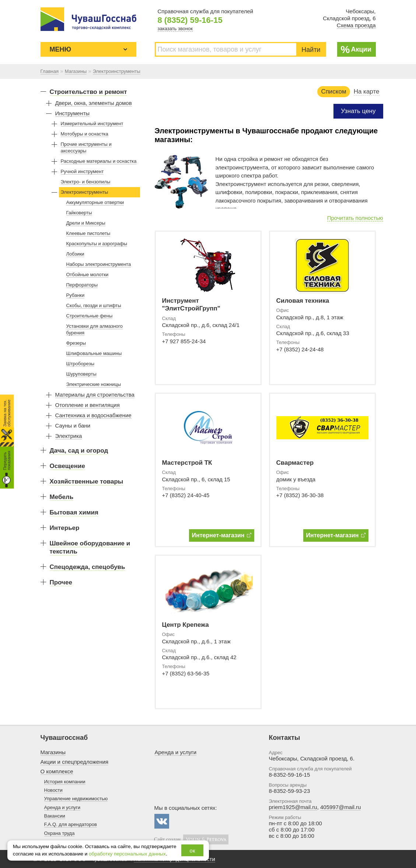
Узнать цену (358, 111)
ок (193, 851)
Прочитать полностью (355, 218)
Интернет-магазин (222, 535)
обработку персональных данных (127, 854)
